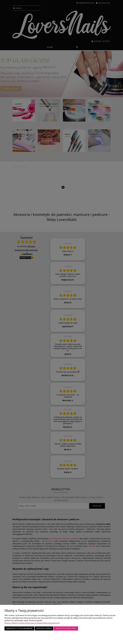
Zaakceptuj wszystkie (66, 628)
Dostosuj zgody (44, 628)
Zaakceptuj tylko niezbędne (19, 628)
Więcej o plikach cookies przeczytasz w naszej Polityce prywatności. (32, 623)
